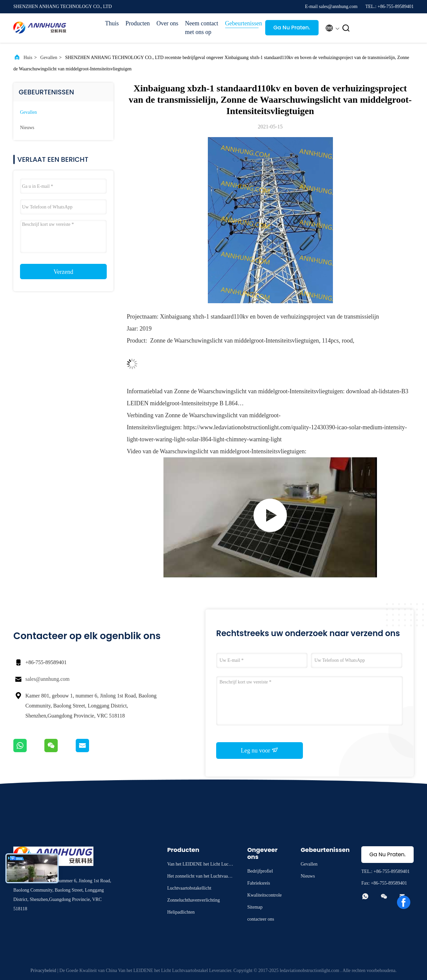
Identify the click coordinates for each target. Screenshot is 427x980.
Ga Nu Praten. (292, 28)
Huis (28, 58)
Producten (138, 23)
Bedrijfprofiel (260, 871)
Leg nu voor (260, 750)
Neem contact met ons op (202, 28)
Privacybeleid (43, 970)
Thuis (112, 23)
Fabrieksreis (259, 883)
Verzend (64, 272)
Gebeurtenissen (242, 23)
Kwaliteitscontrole (264, 895)
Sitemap (255, 907)
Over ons (167, 23)
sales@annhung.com (47, 679)
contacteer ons (261, 919)
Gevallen (49, 58)
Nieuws (27, 128)
